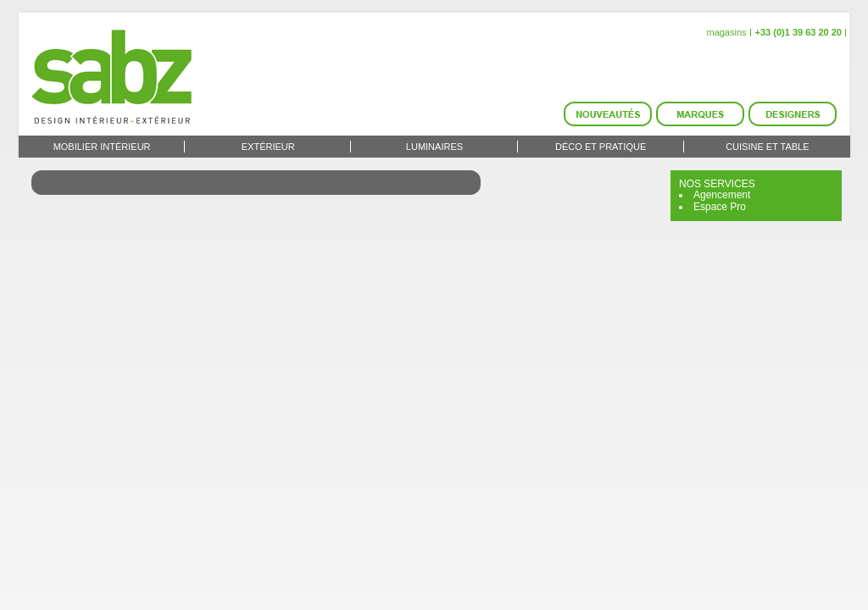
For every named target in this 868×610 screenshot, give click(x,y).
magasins (726, 32)
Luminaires (434, 147)
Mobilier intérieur (102, 147)
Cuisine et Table (767, 147)
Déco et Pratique (601, 147)
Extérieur (268, 147)
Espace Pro (720, 207)
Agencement (722, 195)
